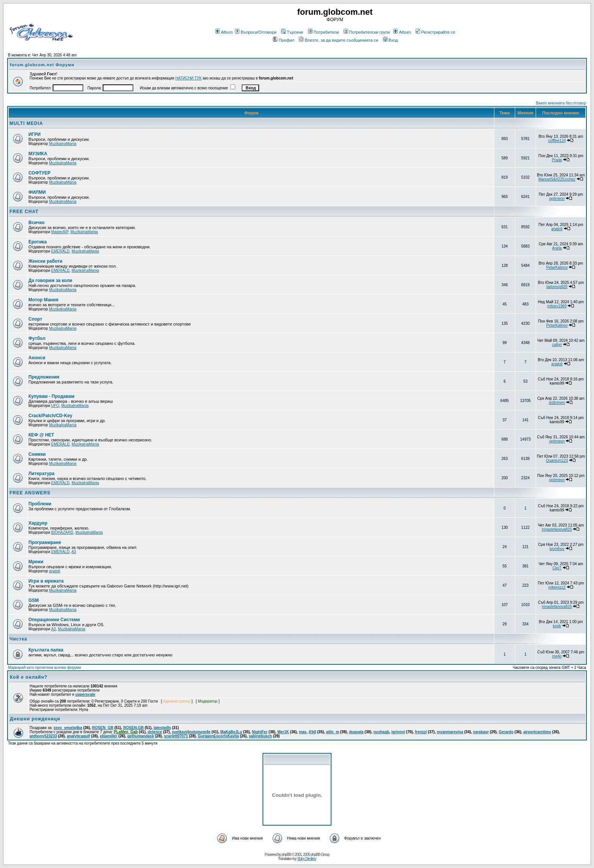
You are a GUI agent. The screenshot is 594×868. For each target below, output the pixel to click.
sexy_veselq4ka (68, 728)
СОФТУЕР (39, 173)
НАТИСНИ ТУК (188, 78)
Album (224, 32)
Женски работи (45, 261)
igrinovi (398, 732)
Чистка (18, 639)
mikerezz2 (557, 587)
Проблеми (40, 504)
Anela (557, 248)
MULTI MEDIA (26, 123)
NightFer (260, 732)
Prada (557, 160)
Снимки (37, 454)
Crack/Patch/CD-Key (50, 416)
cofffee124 (557, 141)
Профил (284, 40)
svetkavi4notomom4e (191, 732)
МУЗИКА (38, 154)
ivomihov (557, 549)
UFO (55, 406)
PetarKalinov (557, 267)
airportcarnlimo (537, 732)
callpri (557, 345)
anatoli (557, 229)
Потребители (324, 32)
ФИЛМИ (37, 192)
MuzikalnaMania (63, 144)
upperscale (85, 694)
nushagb (381, 732)
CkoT (557, 568)
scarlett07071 (176, 736)
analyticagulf (78, 736)
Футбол (37, 338)
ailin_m (333, 732)
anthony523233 (43, 736)
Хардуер (38, 523)
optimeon (557, 199)
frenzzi (421, 732)
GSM (34, 600)
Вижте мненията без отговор (561, 103)
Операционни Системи (54, 620)
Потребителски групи (367, 32)
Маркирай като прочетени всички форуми (45, 668)
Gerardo (506, 732)
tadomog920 (557, 287)
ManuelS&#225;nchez (557, 179)
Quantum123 (557, 460)
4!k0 (312, 732)
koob (557, 626)
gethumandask (141, 736)
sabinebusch (260, 736)
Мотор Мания (43, 300)
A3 (73, 552)
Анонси (37, 358)
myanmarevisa (450, 732)
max (303, 732)
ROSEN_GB (103, 728)
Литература (41, 474)
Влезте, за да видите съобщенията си (338, 40)
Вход (391, 40)
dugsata (356, 732)
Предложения (44, 377)
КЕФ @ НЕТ (41, 435)
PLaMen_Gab (126, 732)
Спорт (35, 319)
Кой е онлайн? (29, 677)
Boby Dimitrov (307, 859)
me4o (557, 656)
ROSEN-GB (133, 728)
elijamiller (109, 736)
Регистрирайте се (435, 32)
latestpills (162, 728)
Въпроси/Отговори (256, 32)
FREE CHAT (24, 212)
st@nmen (557, 403)
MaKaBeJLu (231, 732)
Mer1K (283, 732)
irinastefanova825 (557, 529)
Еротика (38, 242)
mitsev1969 (557, 306)
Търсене (292, 32)
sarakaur (481, 732)
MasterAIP (60, 232)
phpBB (286, 855)
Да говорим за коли (50, 281)
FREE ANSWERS (30, 493)
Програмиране (45, 542)
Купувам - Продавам (52, 396)
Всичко (37, 223)
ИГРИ (34, 134)
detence (155, 732)
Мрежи (36, 562)
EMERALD (60, 251)
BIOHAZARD (62, 532)
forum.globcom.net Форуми (42, 65)
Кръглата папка (46, 650)
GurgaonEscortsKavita (218, 736)
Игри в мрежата (46, 581)
